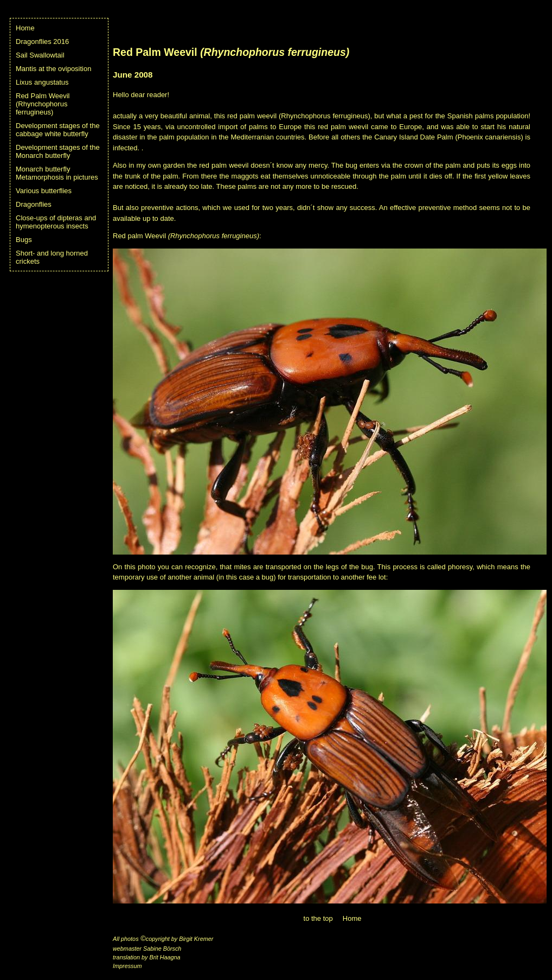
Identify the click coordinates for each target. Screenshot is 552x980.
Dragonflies (34, 204)
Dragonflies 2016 (42, 42)
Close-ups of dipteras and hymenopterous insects (56, 222)
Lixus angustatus (42, 82)
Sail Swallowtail (40, 55)
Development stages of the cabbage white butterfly (58, 130)
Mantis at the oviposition (53, 69)
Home (25, 28)
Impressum (127, 966)
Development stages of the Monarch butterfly (58, 151)
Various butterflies (44, 191)
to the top (318, 918)
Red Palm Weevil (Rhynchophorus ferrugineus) (43, 104)
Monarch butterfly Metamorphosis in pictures (57, 173)
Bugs (24, 240)
